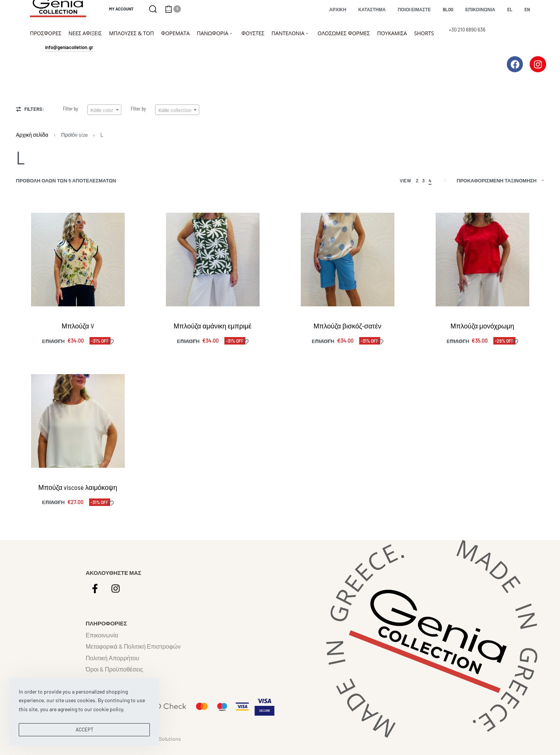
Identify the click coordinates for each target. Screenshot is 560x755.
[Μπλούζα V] (78, 260)
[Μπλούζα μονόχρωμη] (482, 260)
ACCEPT (84, 730)
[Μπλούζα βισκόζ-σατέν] (348, 260)
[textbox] (104, 110)
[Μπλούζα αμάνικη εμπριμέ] (213, 260)
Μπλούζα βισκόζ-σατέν (347, 326)
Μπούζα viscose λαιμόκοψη (78, 487)
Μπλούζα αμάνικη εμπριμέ (213, 326)
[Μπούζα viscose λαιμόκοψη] (78, 421)
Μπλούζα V (78, 326)
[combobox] (104, 110)
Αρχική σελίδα (32, 135)
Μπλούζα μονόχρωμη (482, 326)
